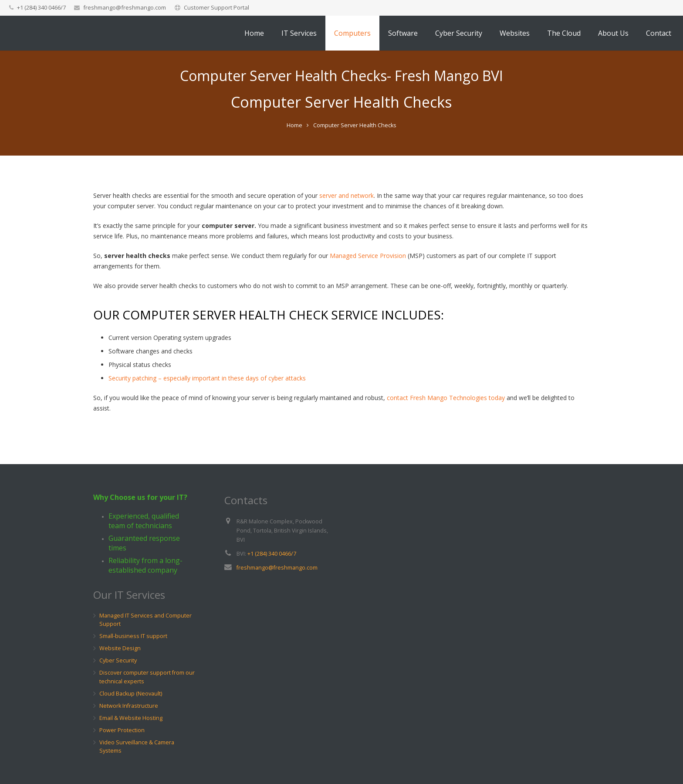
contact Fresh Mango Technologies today (446, 424)
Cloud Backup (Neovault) (131, 694)
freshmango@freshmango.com (125, 7)
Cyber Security (118, 661)
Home (294, 151)
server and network (347, 222)
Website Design (120, 649)
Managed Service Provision (368, 282)
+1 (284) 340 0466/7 (272, 554)
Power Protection (122, 730)
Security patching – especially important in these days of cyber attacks (207, 404)
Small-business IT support (133, 636)
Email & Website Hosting (131, 718)
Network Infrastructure (129, 706)
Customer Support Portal (216, 7)
